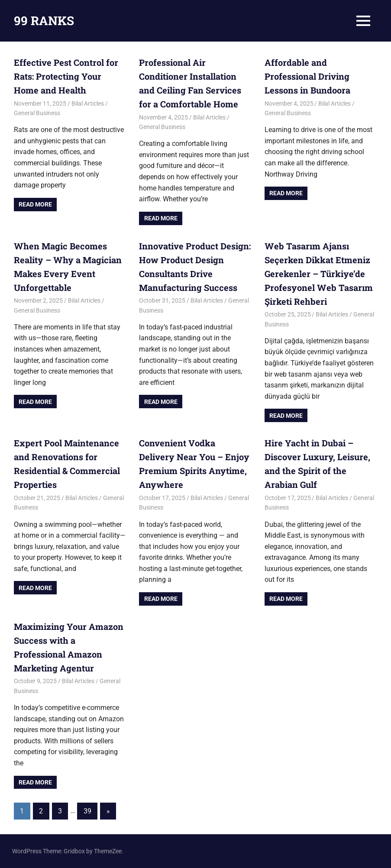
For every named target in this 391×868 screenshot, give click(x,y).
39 (87, 811)
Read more (35, 204)
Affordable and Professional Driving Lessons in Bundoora (307, 76)
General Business (37, 113)
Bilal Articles (88, 103)
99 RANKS (44, 21)
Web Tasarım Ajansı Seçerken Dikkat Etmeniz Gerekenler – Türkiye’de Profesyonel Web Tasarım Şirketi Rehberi (319, 274)
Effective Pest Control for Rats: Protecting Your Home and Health (66, 76)
